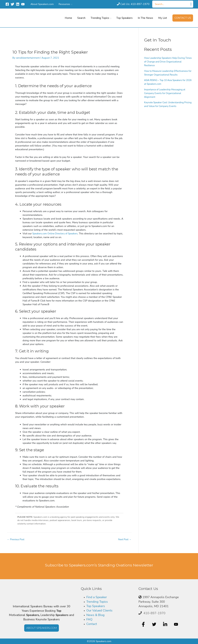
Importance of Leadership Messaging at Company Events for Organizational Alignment (166, 93)
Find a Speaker (97, 597)
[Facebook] (7, 4)
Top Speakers (96, 606)
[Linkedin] (18, 4)
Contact (92, 624)
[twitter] (154, 625)
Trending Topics (97, 602)
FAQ (89, 619)
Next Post (124, 539)
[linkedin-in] (165, 625)
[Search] (191, 4)
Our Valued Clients (99, 611)
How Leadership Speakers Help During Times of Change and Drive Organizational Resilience (168, 62)
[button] (183, 18)
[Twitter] (12, 4)
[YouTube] (23, 4)
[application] (71, 4)
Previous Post (16, 539)
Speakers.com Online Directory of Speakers (56, 234)
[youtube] (176, 625)
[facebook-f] (144, 625)
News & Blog (95, 615)
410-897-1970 (154, 613)
